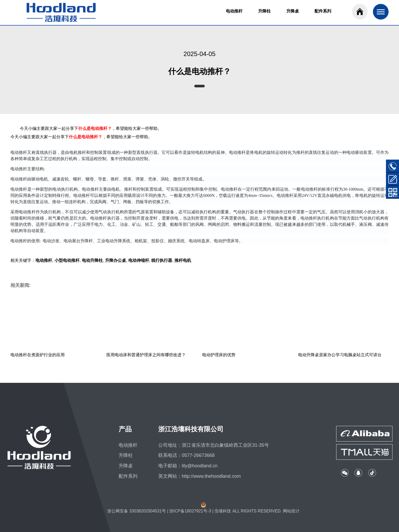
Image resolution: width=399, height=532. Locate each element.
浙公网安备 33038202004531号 (137, 511)
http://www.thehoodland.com (211, 476)
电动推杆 (234, 11)
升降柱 (264, 11)
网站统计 (291, 511)
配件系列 (323, 11)
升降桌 (293, 11)
